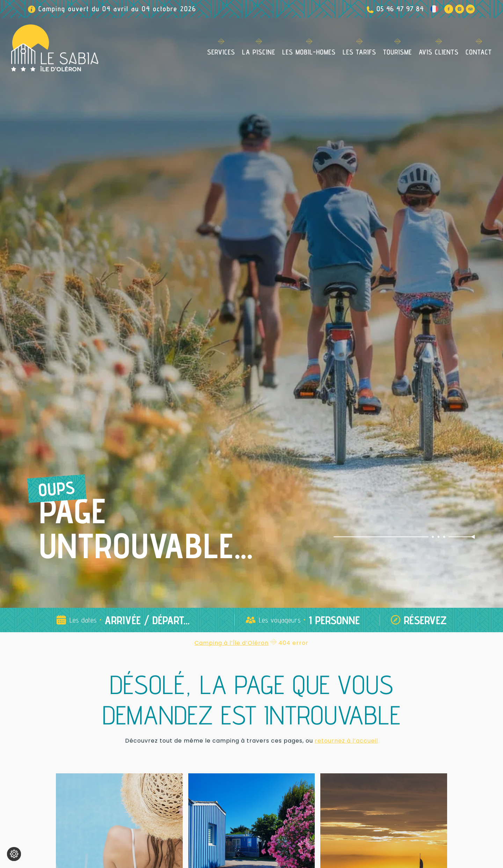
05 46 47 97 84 (400, 9)
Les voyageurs (280, 620)
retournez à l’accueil (346, 741)
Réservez (425, 620)
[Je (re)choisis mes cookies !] (14, 854)
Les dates (83, 620)
